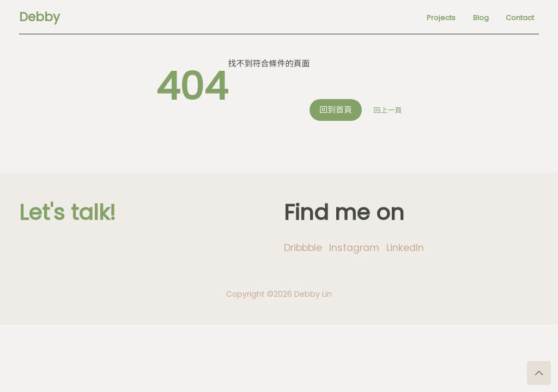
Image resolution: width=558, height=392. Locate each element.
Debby (40, 17)
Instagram (354, 248)
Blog (481, 18)
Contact (520, 18)
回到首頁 (336, 110)
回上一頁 (388, 110)
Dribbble (303, 248)
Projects (441, 18)
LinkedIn (405, 248)
